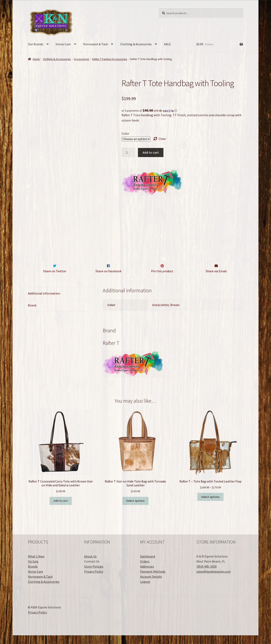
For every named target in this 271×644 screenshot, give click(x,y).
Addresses (147, 575)
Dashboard (148, 565)
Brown (175, 313)
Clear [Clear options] (162, 139)
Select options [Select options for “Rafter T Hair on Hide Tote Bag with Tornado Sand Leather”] (135, 509)
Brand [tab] (32, 314)
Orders (145, 570)
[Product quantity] (128, 153)
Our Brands (36, 44)
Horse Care (63, 44)
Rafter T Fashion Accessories (110, 59)
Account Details (151, 585)
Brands (33, 575)
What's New (36, 565)
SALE (167, 44)
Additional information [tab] (44, 302)
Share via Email (216, 280)
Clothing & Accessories (136, 44)
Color (125, 133)
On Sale (33, 570)
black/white (161, 313)
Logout (145, 590)
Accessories (82, 59)
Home (36, 59)
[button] (182, 111)
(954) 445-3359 (206, 575)
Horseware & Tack (95, 44)
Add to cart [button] (61, 509)
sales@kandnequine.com (213, 580)
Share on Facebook (108, 280)
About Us (90, 565)
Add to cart (151, 152)
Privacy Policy (94, 580)
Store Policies (94, 575)
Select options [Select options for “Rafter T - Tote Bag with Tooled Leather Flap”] (210, 505)
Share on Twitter (55, 280)
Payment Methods (153, 580)
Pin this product (162, 280)
